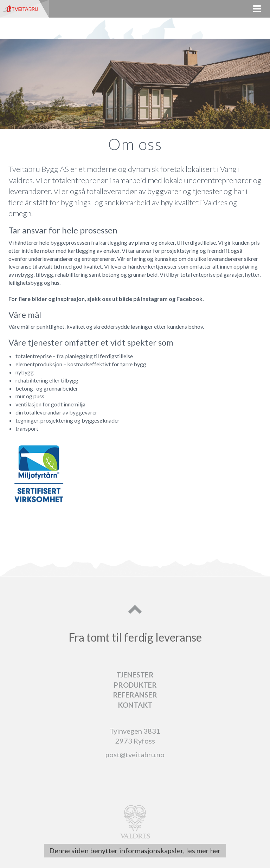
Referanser (135, 695)
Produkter (135, 685)
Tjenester (135, 675)
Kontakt (135, 705)
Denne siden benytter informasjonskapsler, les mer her (135, 850)
